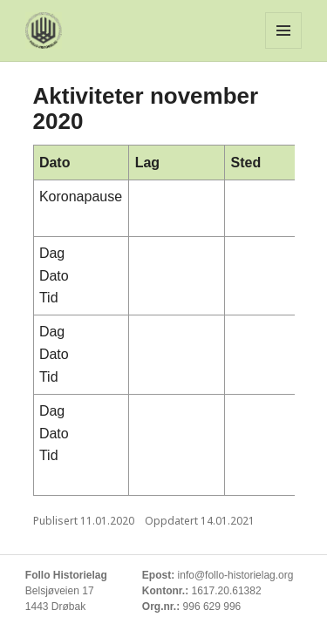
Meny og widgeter (283, 31)
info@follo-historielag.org (236, 575)
